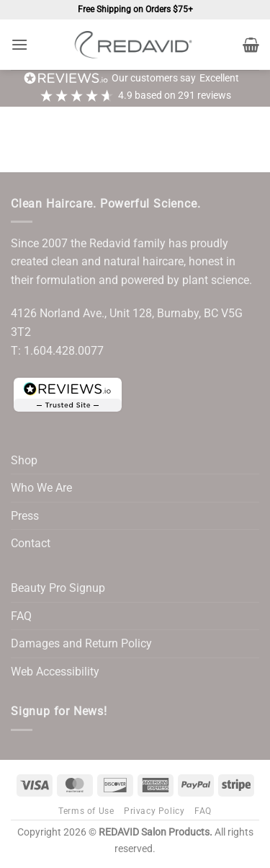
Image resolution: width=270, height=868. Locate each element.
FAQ (21, 616)
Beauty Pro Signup (58, 588)
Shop (24, 460)
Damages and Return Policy (81, 643)
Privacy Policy (154, 811)
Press (25, 516)
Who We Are (41, 488)
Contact (31, 543)
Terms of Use (86, 811)
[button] (19, 44)
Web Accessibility (55, 672)
